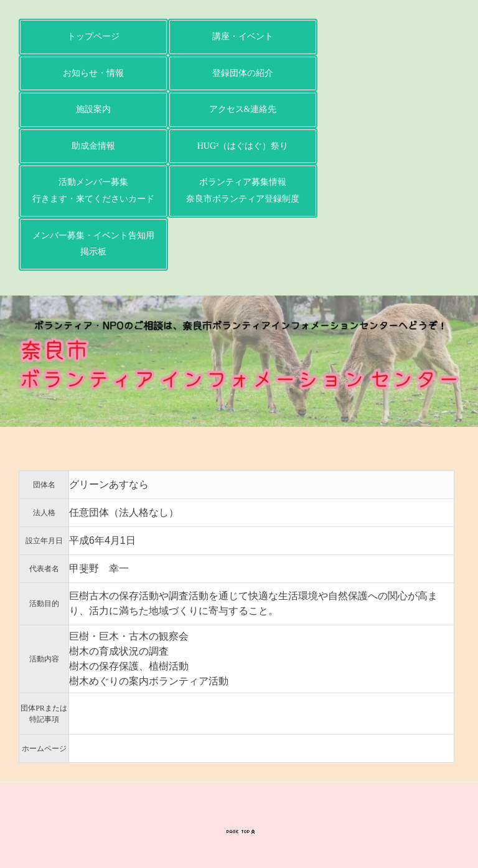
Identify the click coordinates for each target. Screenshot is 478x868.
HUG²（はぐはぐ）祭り (243, 146)
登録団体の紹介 (243, 73)
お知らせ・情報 (93, 73)
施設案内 (93, 109)
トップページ (93, 36)
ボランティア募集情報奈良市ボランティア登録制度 (243, 190)
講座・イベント (243, 36)
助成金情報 (93, 146)
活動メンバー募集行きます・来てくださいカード (93, 190)
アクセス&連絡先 (243, 109)
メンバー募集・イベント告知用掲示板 (93, 244)
